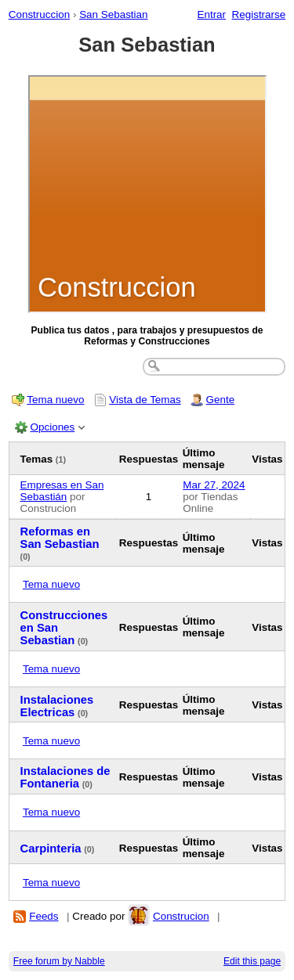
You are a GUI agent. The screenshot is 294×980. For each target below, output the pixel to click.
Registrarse (259, 14)
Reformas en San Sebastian (60, 538)
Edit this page (252, 961)
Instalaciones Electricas (57, 706)
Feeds (44, 916)
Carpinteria (51, 848)
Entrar (211, 14)
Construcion (181, 916)
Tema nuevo (55, 400)
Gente (221, 400)
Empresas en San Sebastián (62, 491)
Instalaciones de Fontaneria (65, 777)
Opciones (53, 427)
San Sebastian (113, 14)
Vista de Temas (145, 400)
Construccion (39, 14)
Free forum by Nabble (59, 961)
